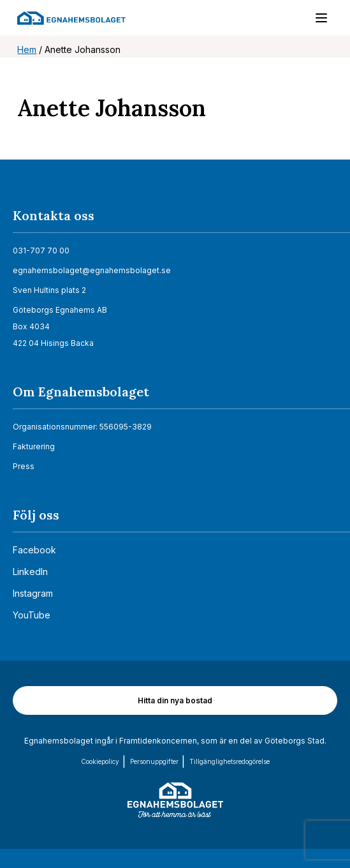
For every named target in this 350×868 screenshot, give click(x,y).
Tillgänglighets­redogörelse (230, 761)
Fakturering (34, 446)
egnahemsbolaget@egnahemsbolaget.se (92, 270)
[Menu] (315, 20)
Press (24, 466)
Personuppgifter (154, 761)
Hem (27, 49)
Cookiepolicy (100, 761)
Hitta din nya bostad (175, 700)
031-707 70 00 (41, 251)
